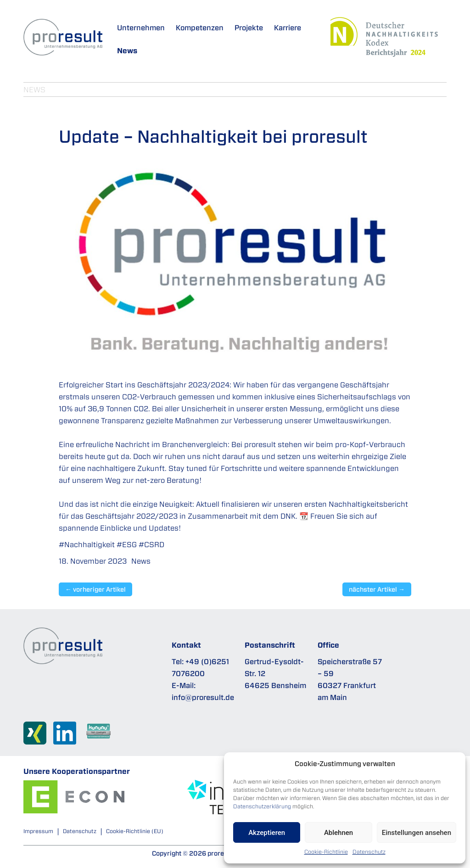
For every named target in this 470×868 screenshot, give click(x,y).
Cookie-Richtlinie (326, 852)
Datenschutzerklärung (262, 806)
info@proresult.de (203, 697)
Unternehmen (141, 28)
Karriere (288, 28)
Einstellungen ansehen (417, 833)
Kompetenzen (200, 28)
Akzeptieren (267, 833)
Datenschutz (369, 852)
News (127, 50)
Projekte (249, 28)
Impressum (38, 831)
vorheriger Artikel (95, 589)
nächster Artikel (377, 589)
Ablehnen (339, 833)
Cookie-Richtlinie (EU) (135, 831)
